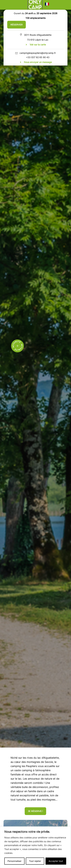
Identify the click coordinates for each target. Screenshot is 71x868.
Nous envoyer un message (38, 62)
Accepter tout (56, 861)
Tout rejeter (35, 861)
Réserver (17, 25)
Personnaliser (15, 861)
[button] (47, 5)
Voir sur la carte (38, 45)
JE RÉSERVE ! (35, 811)
